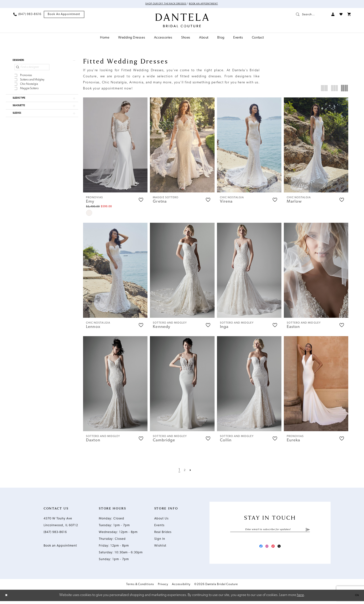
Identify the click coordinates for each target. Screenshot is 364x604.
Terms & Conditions (140, 588)
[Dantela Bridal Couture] (182, 21)
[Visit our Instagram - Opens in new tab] (266, 549)
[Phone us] (27, 15)
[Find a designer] (32, 70)
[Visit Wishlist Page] (341, 15)
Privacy (163, 588)
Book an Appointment (208, 4)
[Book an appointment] (64, 15)
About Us (161, 520)
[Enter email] (270, 531)
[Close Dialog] (7, 598)
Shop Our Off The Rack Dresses (162, 4)
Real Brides (163, 533)
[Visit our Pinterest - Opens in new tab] (274, 549)
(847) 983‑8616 (55, 533)
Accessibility (181, 588)
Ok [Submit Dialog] (356, 598)
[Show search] (311, 15)
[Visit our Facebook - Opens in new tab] (257, 549)
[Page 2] (185, 471)
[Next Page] (192, 471)
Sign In (160, 540)
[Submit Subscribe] (308, 531)
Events (159, 526)
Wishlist (160, 547)
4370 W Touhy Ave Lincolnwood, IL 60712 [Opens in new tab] (61, 523)
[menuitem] (27, 15)
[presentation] (115, 146)
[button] (333, 15)
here (300, 598)
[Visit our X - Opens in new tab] (283, 549)
